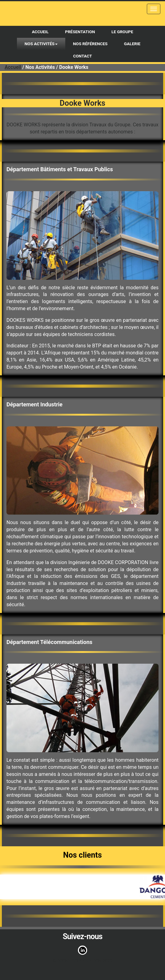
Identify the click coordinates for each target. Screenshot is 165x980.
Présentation (80, 32)
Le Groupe (122, 32)
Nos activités (41, 44)
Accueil (40, 32)
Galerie (132, 44)
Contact (82, 56)
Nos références (90, 44)
